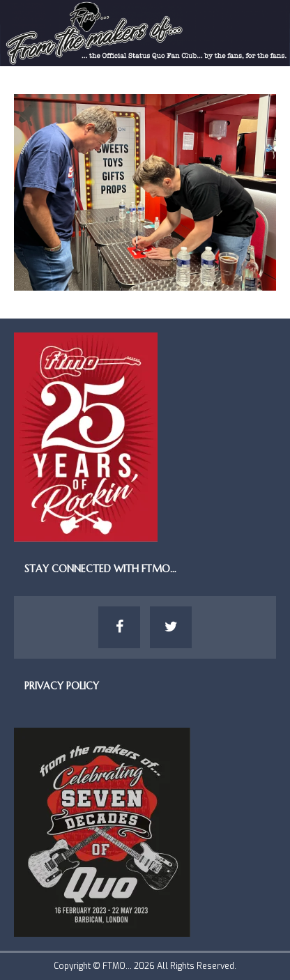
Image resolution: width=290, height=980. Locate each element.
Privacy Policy (62, 686)
